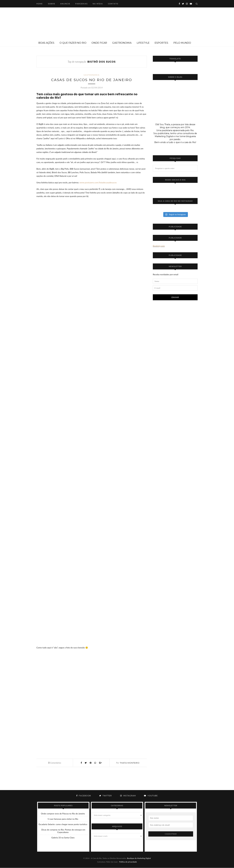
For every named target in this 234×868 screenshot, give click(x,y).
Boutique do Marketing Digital (139, 858)
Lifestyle (143, 43)
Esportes (161, 43)
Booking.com (159, 246)
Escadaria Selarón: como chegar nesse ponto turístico (63, 824)
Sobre (52, 4)
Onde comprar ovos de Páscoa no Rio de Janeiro (63, 814)
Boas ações (46, 43)
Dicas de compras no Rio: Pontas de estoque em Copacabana (63, 831)
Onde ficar (99, 43)
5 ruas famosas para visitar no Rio (63, 819)
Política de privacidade (128, 862)
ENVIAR (175, 297)
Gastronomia (122, 43)
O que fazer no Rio (73, 43)
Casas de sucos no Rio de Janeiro (92, 80)
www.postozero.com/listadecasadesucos (98, 183)
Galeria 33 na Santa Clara (63, 838)
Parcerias (81, 4)
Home (40, 4)
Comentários (55, 763)
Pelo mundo (182, 43)
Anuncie (65, 4)
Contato (113, 4)
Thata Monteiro (130, 763)
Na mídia (98, 4)
